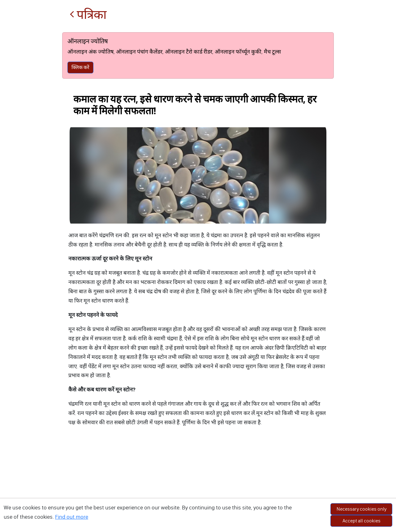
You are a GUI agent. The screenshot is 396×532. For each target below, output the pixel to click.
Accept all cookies (362, 521)
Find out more (72, 517)
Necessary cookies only (362, 509)
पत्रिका (88, 15)
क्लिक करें (80, 67)
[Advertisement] (198, 486)
